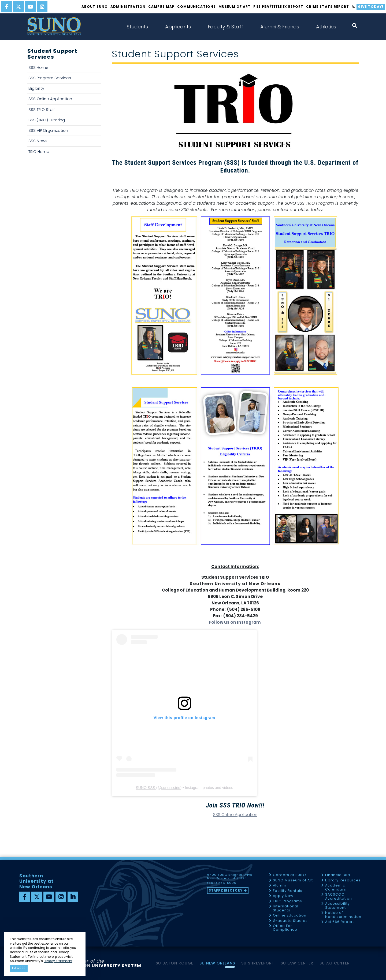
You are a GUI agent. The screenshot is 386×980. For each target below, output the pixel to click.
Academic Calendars (336, 887)
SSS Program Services (50, 78)
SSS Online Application (50, 99)
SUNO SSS (146, 788)
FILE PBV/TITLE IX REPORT (278, 7)
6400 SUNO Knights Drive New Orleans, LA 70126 (230, 877)
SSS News (38, 141)
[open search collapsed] (355, 26)
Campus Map (161, 7)
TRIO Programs (287, 901)
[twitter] (18, 7)
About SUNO (95, 7)
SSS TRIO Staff (42, 110)
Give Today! (371, 7)
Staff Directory (226, 891)
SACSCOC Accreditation (339, 897)
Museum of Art (235, 7)
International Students (286, 908)
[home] (54, 27)
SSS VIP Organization (48, 130)
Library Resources (343, 880)
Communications (196, 7)
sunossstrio (171, 788)
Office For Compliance (285, 928)
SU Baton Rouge (175, 963)
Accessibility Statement (337, 906)
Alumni (279, 886)
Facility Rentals (288, 891)
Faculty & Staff (225, 27)
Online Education (290, 916)
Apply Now (283, 896)
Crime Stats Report (327, 7)
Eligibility (36, 88)
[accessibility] (353, 7)
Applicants (178, 27)
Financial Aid (338, 875)
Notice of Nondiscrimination (343, 915)
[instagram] (42, 7)
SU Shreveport (258, 963)
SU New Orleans (217, 963)
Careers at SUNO (289, 875)
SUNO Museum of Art (293, 880)
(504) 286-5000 (222, 883)
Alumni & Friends (280, 27)
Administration (128, 7)
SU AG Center (335, 963)
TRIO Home (39, 152)
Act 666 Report (340, 922)
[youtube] (30, 7)
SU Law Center (297, 963)
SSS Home (38, 68)
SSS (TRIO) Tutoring (47, 120)
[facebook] (7, 7)
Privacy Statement (58, 961)
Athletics (326, 27)
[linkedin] (73, 897)
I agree (19, 968)
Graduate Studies (290, 921)
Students (137, 27)
